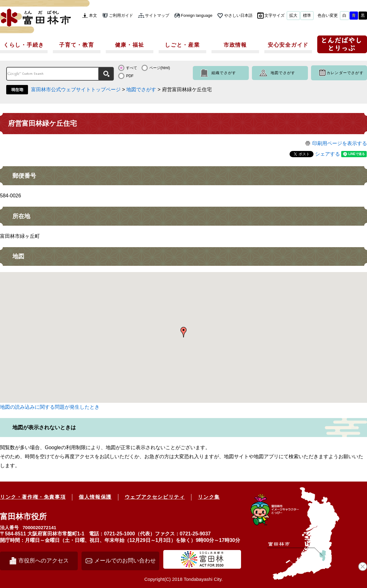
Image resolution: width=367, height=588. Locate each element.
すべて (132, 68)
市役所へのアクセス (44, 561)
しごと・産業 (182, 45)
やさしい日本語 (238, 15)
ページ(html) (160, 68)
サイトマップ (157, 15)
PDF (130, 76)
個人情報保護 (95, 497)
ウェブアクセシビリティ (155, 497)
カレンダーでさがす (345, 73)
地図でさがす (283, 73)
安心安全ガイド (288, 45)
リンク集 (209, 497)
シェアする (328, 154)
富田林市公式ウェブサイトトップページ (76, 89)
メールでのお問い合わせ (125, 561)
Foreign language (197, 15)
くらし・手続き (24, 45)
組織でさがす (224, 73)
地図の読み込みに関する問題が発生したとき (50, 407)
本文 (93, 15)
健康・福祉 (130, 45)
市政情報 (235, 45)
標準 (307, 15)
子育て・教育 (77, 45)
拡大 (293, 15)
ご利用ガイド (121, 15)
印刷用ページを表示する (340, 143)
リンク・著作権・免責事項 (33, 497)
